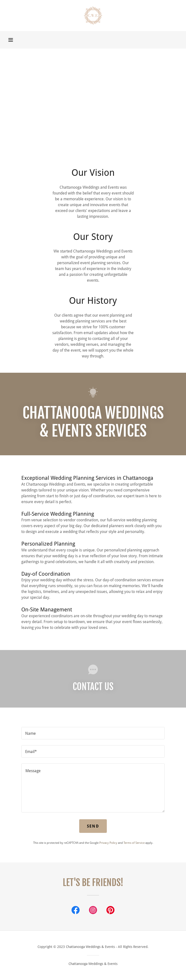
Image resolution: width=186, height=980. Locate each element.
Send (93, 826)
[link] (93, 16)
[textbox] (93, 733)
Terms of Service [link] (134, 843)
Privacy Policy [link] (108, 843)
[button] (11, 40)
